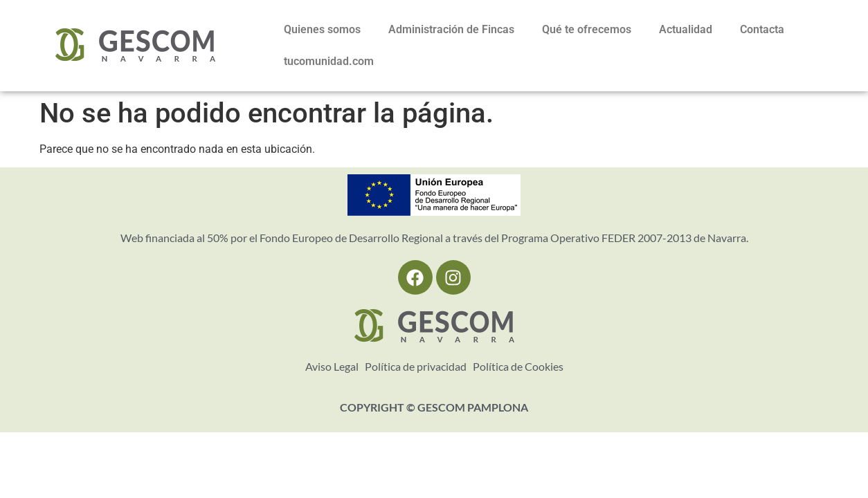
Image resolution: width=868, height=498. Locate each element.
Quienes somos (322, 29)
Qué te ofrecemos (587, 29)
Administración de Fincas (451, 29)
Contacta (762, 29)
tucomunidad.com (329, 61)
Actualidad (686, 29)
